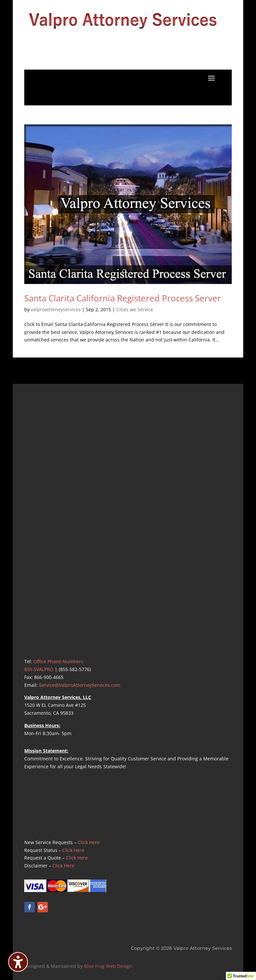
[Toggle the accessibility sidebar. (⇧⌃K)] (18, 962)
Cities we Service (135, 309)
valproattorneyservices (56, 309)
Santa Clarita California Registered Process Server (123, 298)
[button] (211, 78)
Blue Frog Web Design (108, 966)
